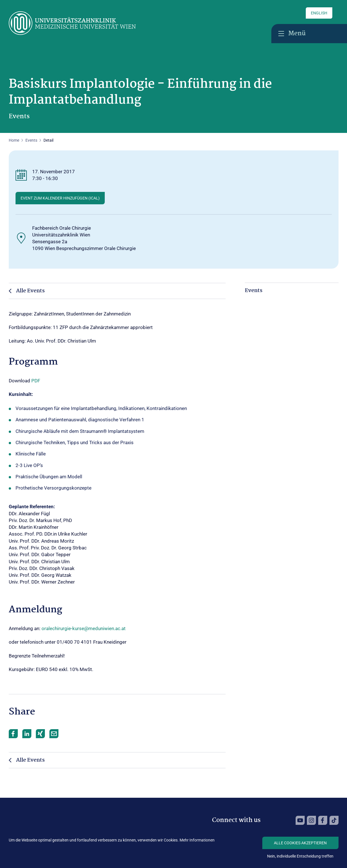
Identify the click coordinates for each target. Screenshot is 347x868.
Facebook (13, 734)
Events (31, 140)
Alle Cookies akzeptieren (300, 843)
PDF (36, 381)
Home (14, 140)
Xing (40, 734)
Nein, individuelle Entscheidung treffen (300, 856)
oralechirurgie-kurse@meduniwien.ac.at (84, 628)
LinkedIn (27, 734)
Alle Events (30, 291)
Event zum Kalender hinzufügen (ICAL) (60, 198)
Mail (54, 734)
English (319, 13)
